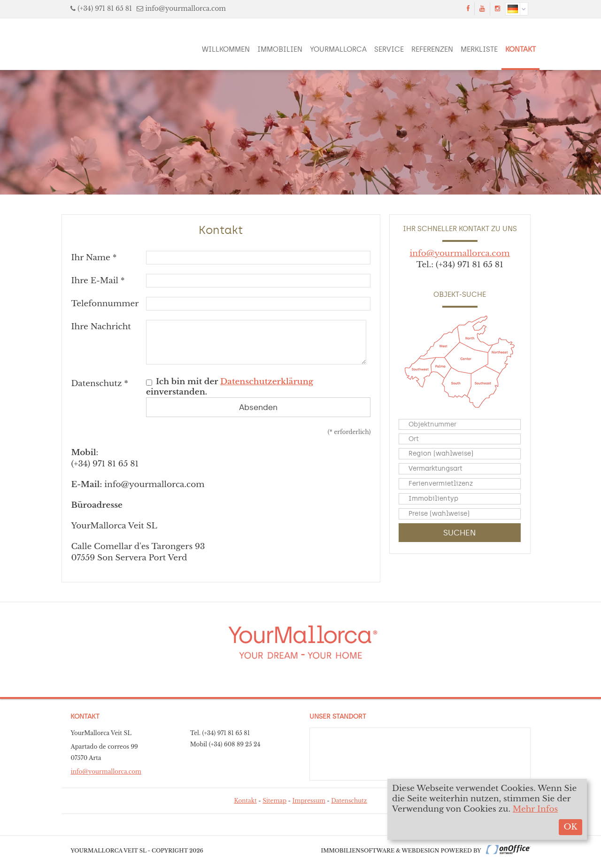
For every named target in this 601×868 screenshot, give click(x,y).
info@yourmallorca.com (185, 9)
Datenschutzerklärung (267, 382)
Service (389, 49)
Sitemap (274, 801)
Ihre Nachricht (101, 327)
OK (570, 827)
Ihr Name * (94, 258)
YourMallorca (338, 49)
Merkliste (479, 49)
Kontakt (520, 49)
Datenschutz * (100, 384)
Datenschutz (349, 801)
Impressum (309, 801)
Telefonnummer (105, 304)
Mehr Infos (536, 809)
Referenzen (432, 49)
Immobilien (280, 49)
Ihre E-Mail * (98, 281)
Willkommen (226, 49)
